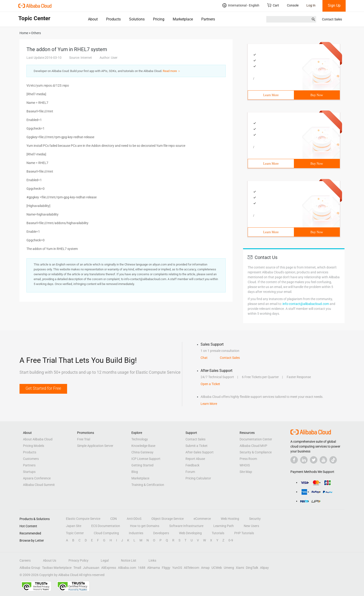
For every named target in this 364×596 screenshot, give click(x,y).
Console (293, 5)
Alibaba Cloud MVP (253, 446)
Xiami (240, 568)
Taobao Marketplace (57, 568)
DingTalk (252, 568)
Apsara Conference (37, 478)
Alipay (264, 568)
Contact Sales (332, 19)
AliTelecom (192, 568)
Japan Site (74, 526)
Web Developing (190, 533)
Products (113, 19)
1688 (142, 568)
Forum (190, 472)
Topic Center (75, 533)
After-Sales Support (200, 452)
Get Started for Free (43, 388)
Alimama (154, 568)
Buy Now (317, 95)
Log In (311, 5)
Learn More (271, 95)
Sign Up (334, 5)
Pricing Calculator (198, 478)
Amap (205, 568)
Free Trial (84, 439)
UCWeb (217, 568)
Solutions (137, 19)
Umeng (229, 568)
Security (255, 519)
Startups (29, 472)
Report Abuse (195, 459)
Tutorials (218, 533)
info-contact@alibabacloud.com (306, 304)
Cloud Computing (106, 533)
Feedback (192, 465)
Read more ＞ (172, 71)
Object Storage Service (167, 519)
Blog (135, 472)
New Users (251, 526)
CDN (114, 519)
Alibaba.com (127, 568)
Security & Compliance (256, 452)
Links (152, 560)
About (93, 19)
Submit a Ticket (197, 446)
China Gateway (142, 452)
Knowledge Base (143, 446)
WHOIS (245, 465)
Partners (208, 19)
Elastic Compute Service (83, 519)
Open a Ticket (210, 384)
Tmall (77, 568)
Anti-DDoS (134, 519)
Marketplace (183, 19)
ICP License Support (146, 459)
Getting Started (142, 465)
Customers (31, 459)
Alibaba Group (30, 568)
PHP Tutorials (244, 533)
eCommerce (202, 519)
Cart (273, 5)
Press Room (248, 459)
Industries (136, 533)
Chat (204, 358)
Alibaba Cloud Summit (39, 485)
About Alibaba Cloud (38, 439)
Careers (25, 560)
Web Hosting (230, 519)
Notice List (129, 560)
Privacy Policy (78, 560)
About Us (50, 560)
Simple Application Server (95, 446)
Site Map (246, 472)
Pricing (159, 19)
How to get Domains (145, 526)
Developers (161, 533)
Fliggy (166, 568)
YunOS (177, 568)
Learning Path (224, 526)
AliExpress (109, 568)
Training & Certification (148, 485)
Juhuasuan (91, 568)
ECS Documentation (106, 526)
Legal (105, 560)
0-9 (231, 540)
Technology (140, 439)
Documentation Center (256, 439)
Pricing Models (34, 446)
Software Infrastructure (186, 526)
